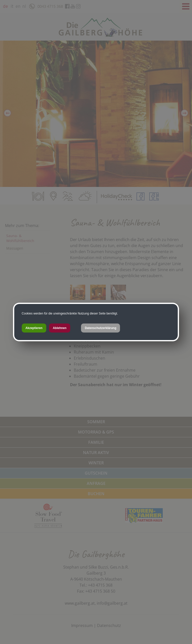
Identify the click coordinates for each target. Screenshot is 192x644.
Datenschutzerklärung (100, 328)
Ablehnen (60, 328)
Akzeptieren (34, 328)
